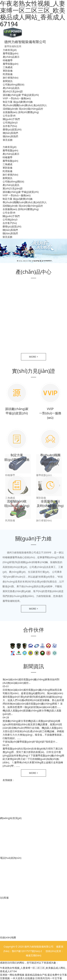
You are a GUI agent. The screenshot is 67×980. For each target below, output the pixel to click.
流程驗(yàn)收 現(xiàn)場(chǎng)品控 (23, 109)
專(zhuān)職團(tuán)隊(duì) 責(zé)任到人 (25, 105)
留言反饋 (8, 140)
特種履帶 (8, 60)
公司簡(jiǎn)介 (10, 123)
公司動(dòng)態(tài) (14, 84)
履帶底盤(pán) (11, 53)
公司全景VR (9, 116)
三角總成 (8, 67)
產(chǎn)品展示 (11, 57)
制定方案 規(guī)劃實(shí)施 (18, 102)
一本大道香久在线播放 (23, 978)
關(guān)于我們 (11, 119)
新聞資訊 (8, 81)
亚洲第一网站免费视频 (12, 975)
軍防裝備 (8, 71)
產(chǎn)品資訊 (11, 88)
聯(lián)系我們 (10, 133)
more (33, 357)
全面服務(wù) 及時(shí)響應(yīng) (21, 112)
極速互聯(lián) (33, 955)
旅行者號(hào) (11, 78)
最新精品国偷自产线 (36, 975)
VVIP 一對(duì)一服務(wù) (17, 98)
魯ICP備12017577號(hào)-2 (27, 951)
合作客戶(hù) (10, 126)
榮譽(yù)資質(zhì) (12, 129)
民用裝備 (8, 74)
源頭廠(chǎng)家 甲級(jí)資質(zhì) (21, 95)
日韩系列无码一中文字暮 (49, 978)
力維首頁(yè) (10, 50)
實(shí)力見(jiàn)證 (13, 91)
